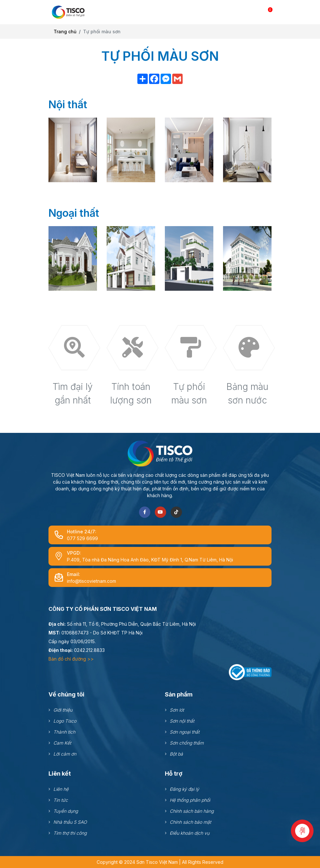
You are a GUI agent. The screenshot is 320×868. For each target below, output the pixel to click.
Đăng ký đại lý (184, 789)
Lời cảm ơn (65, 754)
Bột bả (176, 754)
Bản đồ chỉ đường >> (71, 659)
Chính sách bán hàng (192, 811)
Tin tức (61, 800)
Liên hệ (61, 789)
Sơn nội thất (182, 721)
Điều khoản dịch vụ (190, 833)
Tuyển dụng (66, 811)
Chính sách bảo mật (190, 822)
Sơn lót (177, 710)
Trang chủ (65, 31)
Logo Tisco (65, 721)
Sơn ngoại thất (185, 732)
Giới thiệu (63, 710)
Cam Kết (62, 743)
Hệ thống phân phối (190, 800)
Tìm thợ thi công (70, 833)
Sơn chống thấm (187, 743)
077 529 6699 (82, 538)
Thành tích (64, 732)
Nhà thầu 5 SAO (70, 822)
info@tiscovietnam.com (91, 581)
